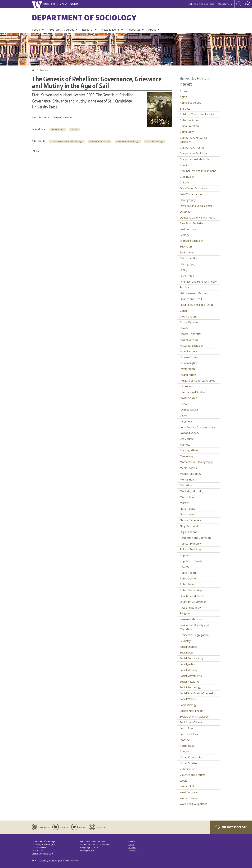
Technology (187, 746)
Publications (42, 70)
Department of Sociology (84, 18)
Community (187, 132)
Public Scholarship (191, 590)
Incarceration (188, 375)
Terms (131, 844)
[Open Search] (248, 4)
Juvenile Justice (189, 410)
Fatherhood (187, 276)
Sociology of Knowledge (194, 717)
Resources (134, 30)
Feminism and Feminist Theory (198, 282)
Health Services (189, 340)
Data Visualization (191, 194)
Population (187, 555)
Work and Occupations (194, 804)
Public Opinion (189, 579)
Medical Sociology (191, 474)
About (152, 30)
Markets (185, 445)
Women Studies (189, 798)
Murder (184, 503)
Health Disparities (191, 334)
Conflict (184, 165)
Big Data (185, 109)
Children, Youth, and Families (197, 114)
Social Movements (191, 676)
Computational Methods (195, 159)
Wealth (184, 781)
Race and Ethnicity (191, 608)
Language (186, 421)
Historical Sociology (192, 346)
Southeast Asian (190, 734)
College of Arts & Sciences (201, 4)
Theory (184, 751)
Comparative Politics (100, 141)
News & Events (110, 30)
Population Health (191, 561)
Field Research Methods (194, 293)
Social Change (188, 647)
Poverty (184, 567)
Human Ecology (189, 357)
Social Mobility (189, 670)
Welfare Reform (189, 786)
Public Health (188, 573)
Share (37, 151)
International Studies (193, 392)
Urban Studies (188, 763)
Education (186, 247)
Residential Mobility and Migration (194, 627)
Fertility (184, 287)
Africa (183, 91)
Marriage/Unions (190, 450)
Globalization (188, 317)
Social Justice (188, 664)
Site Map (132, 848)
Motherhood (188, 497)
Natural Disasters (191, 520)
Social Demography (192, 658)
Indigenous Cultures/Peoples (197, 381)
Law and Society (189, 433)
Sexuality (185, 641)
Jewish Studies (188, 398)
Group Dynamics (190, 322)
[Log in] (239, 4)
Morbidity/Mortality (192, 491)
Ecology (184, 235)
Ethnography (188, 264)
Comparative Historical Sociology (67, 141)
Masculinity (187, 456)
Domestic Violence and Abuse (198, 218)
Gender (184, 311)
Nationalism (187, 514)
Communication (189, 126)
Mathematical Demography (196, 462)
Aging (183, 97)
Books (74, 129)
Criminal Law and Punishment (198, 171)
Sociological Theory (192, 711)
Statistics (185, 740)
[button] (159, 109)
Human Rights (188, 363)
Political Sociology (155, 141)
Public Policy (187, 584)
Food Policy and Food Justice (197, 305)
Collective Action (190, 120)
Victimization (188, 769)
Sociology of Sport (191, 722)
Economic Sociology (192, 241)
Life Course (187, 439)
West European (189, 792)
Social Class (187, 653)
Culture (184, 182)
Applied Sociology (190, 103)
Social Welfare (188, 699)
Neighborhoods (189, 526)
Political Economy (190, 544)
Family (184, 270)
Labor (183, 415)
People (36, 30)
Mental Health (188, 480)
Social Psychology (190, 687)
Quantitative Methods (193, 602)
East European (189, 229)
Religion (185, 613)
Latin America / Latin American (198, 427)
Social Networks (190, 682)
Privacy (132, 841)
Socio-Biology (188, 705)
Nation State (187, 509)
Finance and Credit (191, 299)
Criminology (187, 177)
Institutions (187, 386)
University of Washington (50, 861)
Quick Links (224, 4)
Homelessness (189, 351)
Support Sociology (231, 827)
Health (184, 328)
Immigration (187, 369)
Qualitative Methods (192, 596)
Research (88, 30)
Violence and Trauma (193, 775)
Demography (188, 200)
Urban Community (191, 757)
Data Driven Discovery (193, 188)
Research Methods (191, 619)
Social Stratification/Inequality (198, 693)
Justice (184, 404)
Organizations (188, 532)
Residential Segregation (194, 635)
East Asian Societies (192, 223)
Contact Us (133, 851)
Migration (186, 485)
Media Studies (188, 468)
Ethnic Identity (188, 258)
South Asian (187, 728)
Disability (185, 212)
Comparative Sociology (128, 141)
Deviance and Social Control (197, 206)
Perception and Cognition (195, 538)
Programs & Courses (61, 30)
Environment (188, 252)
